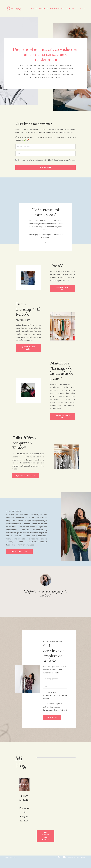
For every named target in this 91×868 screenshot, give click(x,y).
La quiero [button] (55, 725)
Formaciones (57, 9)
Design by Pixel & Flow (77, 866)
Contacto (72, 9)
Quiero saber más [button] (63, 291)
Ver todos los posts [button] (46, 845)
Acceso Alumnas (39, 9)
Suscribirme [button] (45, 169)
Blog (82, 9)
